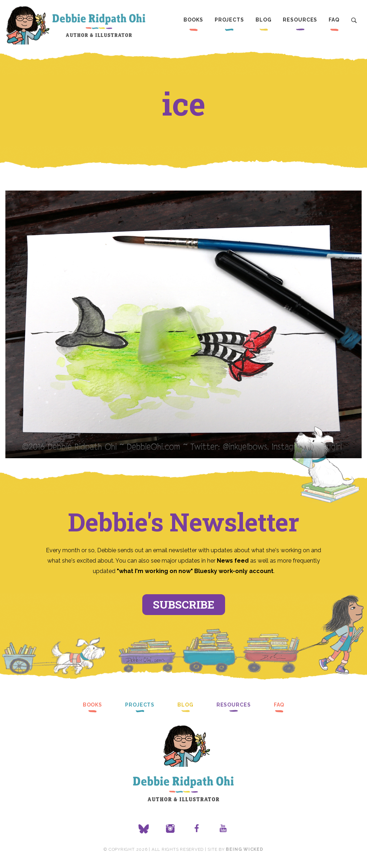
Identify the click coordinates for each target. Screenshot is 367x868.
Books (193, 20)
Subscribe (184, 604)
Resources (300, 20)
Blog (264, 20)
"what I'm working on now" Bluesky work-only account (195, 571)
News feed (233, 561)
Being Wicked (244, 849)
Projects (229, 20)
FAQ (334, 20)
